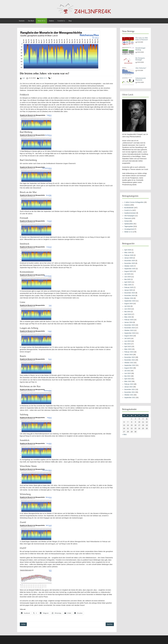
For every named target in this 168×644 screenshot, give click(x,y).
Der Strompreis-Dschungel (140, 59)
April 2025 (128, 282)
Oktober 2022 (129, 363)
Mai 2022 (127, 376)
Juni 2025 (128, 277)
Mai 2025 (127, 279)
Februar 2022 (129, 384)
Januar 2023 (128, 355)
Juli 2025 (127, 274)
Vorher (23, 624)
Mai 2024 (127, 312)
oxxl (24, 78)
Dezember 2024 (130, 293)
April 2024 (128, 314)
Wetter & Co (41, 21)
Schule (127, 221)
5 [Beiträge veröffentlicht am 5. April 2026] (147, 419)
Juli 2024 (127, 306)
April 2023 (128, 346)
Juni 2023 (128, 341)
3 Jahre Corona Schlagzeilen (134, 202)
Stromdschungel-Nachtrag (141, 49)
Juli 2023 (127, 338)
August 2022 (129, 368)
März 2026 (128, 253)
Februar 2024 (129, 320)
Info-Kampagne (129, 216)
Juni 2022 (128, 373)
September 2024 (130, 301)
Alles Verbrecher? (141, 68)
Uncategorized (129, 229)
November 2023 (130, 328)
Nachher (110, 624)
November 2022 (130, 360)
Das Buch (31, 21)
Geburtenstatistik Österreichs (141, 79)
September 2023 (130, 333)
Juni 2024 (128, 309)
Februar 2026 (129, 255)
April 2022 (128, 379)
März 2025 (128, 285)
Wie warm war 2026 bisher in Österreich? (142, 39)
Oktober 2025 (129, 266)
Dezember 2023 (130, 325)
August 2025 (129, 271)
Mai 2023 (127, 344)
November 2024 (130, 295)
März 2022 (128, 381)
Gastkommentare (130, 213)
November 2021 (130, 392)
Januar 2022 (128, 387)
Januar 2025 (128, 290)
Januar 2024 (128, 322)
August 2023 (129, 336)
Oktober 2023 (129, 330)
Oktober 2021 (129, 395)
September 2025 (130, 269)
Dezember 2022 (130, 357)
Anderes (51, 21)
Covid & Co (61, 21)
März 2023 (128, 349)
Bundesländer (129, 208)
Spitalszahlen (129, 224)
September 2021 (130, 398)
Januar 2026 (128, 258)
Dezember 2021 (130, 389)
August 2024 (129, 304)
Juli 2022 (127, 371)
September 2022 (130, 365)
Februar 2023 (129, 352)
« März (124, 434)
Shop (70, 21)
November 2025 (130, 263)
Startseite (22, 21)
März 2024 (128, 317)
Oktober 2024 (129, 298)
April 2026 (128, 250)
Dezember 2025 (130, 261)
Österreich (128, 218)
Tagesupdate (129, 226)
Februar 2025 (129, 287)
